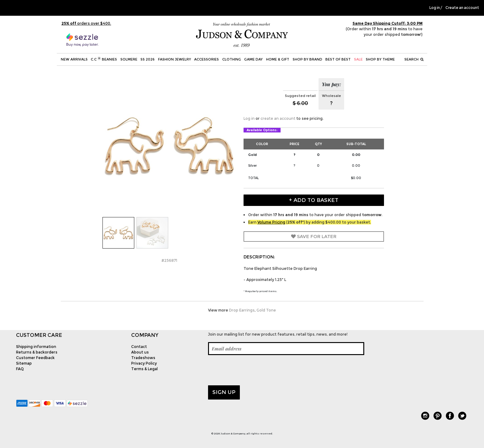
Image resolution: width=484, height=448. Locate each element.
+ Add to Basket (314, 200)
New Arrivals (74, 59)
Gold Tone (266, 310)
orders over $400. (86, 23)
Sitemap (24, 363)
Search (414, 59)
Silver (252, 166)
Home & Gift (278, 59)
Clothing (232, 59)
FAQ (20, 369)
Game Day (253, 59)
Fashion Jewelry (175, 59)
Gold (252, 155)
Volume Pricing (271, 222)
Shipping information (36, 347)
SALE (358, 59)
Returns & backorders (37, 352)
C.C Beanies (104, 59)
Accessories (207, 59)
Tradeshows (143, 358)
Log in (435, 8)
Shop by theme (380, 59)
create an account (278, 118)
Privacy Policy (144, 363)
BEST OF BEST (338, 59)
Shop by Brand (307, 59)
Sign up (224, 392)
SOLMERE (129, 59)
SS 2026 (148, 59)
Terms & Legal (144, 369)
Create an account (462, 8)
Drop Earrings (242, 310)
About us (140, 352)
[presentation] (255, 370)
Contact (139, 347)
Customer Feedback (35, 358)
